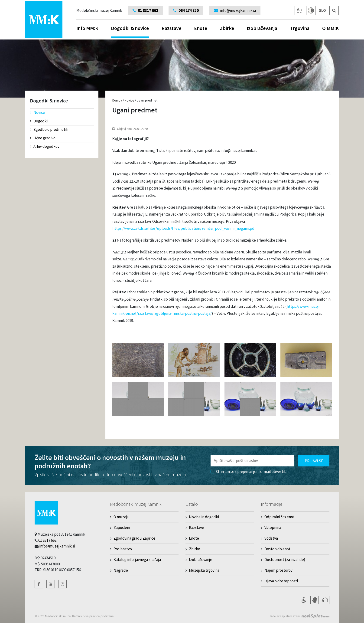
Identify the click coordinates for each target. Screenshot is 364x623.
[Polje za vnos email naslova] (252, 461)
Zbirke (227, 28)
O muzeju (122, 517)
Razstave (171, 28)
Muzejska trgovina (204, 570)
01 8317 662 (47, 540)
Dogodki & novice (130, 32)
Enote (201, 28)
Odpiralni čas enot (279, 517)
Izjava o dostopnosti (281, 581)
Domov (117, 100)
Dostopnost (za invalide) (285, 560)
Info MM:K (87, 28)
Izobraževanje (201, 560)
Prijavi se (314, 461)
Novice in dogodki (204, 517)
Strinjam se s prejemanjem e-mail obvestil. (248, 472)
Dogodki (39, 121)
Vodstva (271, 538)
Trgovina (300, 28)
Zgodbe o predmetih (49, 129)
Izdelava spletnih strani (284, 616)
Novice (37, 112)
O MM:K (330, 28)
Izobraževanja (262, 28)
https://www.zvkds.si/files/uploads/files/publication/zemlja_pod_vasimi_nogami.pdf (184, 228)
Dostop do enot (277, 549)
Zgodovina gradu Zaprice (134, 538)
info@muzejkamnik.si (57, 546)
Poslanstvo (123, 549)
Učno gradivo (43, 138)
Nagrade (121, 570)
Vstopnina (273, 528)
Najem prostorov (278, 570)
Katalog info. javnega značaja (137, 560)
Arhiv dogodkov (45, 146)
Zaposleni (122, 528)
